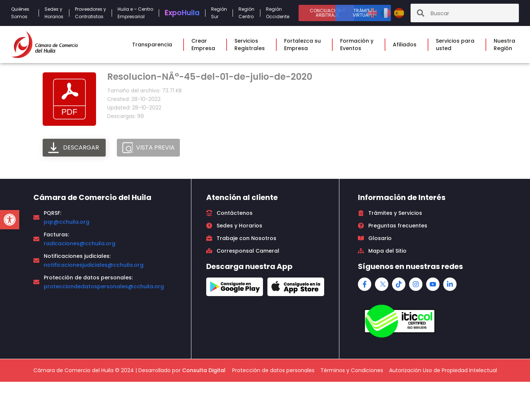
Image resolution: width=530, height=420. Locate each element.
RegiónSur (219, 13)
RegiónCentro (246, 13)
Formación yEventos (359, 45)
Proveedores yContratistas (90, 13)
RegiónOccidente (279, 13)
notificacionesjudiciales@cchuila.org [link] (94, 265)
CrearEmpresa (205, 45)
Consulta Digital (204, 370)
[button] (10, 220)
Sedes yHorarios (54, 13)
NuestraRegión (506, 45)
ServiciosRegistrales (251, 45)
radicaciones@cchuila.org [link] (80, 243)
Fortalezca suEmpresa (304, 45)
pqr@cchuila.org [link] (67, 222)
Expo (182, 13)
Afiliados (406, 45)
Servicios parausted (457, 45)
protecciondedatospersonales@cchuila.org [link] (104, 286)
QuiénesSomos (22, 13)
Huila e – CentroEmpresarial (135, 13)
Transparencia (154, 45)
